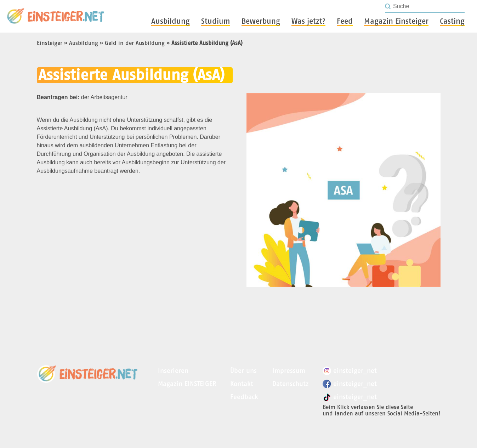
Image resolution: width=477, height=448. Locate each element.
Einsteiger (50, 43)
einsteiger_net (350, 371)
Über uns (243, 371)
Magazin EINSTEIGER (187, 384)
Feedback (244, 397)
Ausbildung (84, 43)
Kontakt (242, 384)
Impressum (289, 371)
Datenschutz (290, 384)
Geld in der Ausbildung (135, 43)
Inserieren (173, 371)
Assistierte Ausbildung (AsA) (207, 43)
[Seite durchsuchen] (428, 6)
